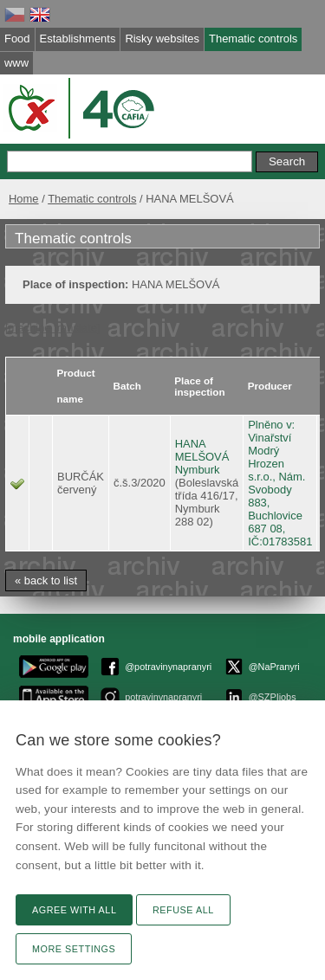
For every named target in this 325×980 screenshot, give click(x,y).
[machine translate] (52, 328)
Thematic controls (92, 199)
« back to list (46, 580)
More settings (74, 949)
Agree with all (74, 910)
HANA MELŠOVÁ (202, 450)
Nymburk (198, 470)
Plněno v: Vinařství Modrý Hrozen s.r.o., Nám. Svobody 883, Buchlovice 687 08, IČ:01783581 (280, 483)
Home (24, 199)
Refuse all (183, 910)
